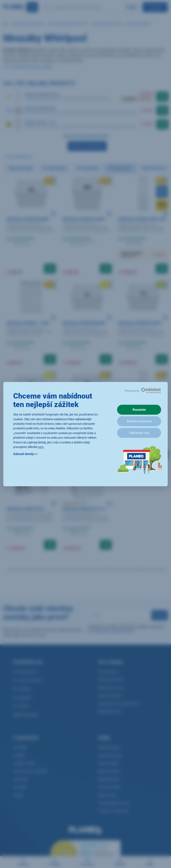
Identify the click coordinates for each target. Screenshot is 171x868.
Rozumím (139, 410)
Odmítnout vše (139, 433)
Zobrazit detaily (25, 454)
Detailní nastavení (139, 421)
